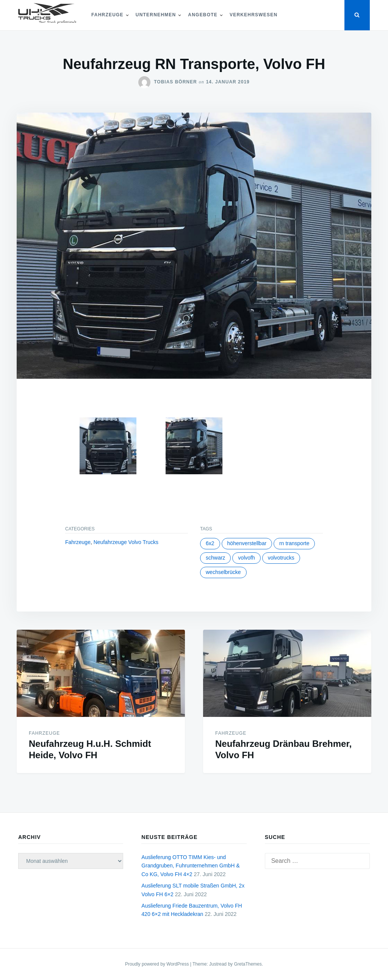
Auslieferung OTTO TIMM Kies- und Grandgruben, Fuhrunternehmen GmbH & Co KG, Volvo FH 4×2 (190, 866)
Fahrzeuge (107, 15)
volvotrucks (281, 558)
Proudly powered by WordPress (158, 964)
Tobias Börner (175, 82)
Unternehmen (156, 15)
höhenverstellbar (247, 543)
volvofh (246, 558)
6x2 (210, 543)
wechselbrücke (223, 572)
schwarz (215, 558)
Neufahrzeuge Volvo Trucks (126, 542)
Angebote (203, 15)
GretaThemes (248, 964)
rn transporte (294, 543)
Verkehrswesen (253, 15)
